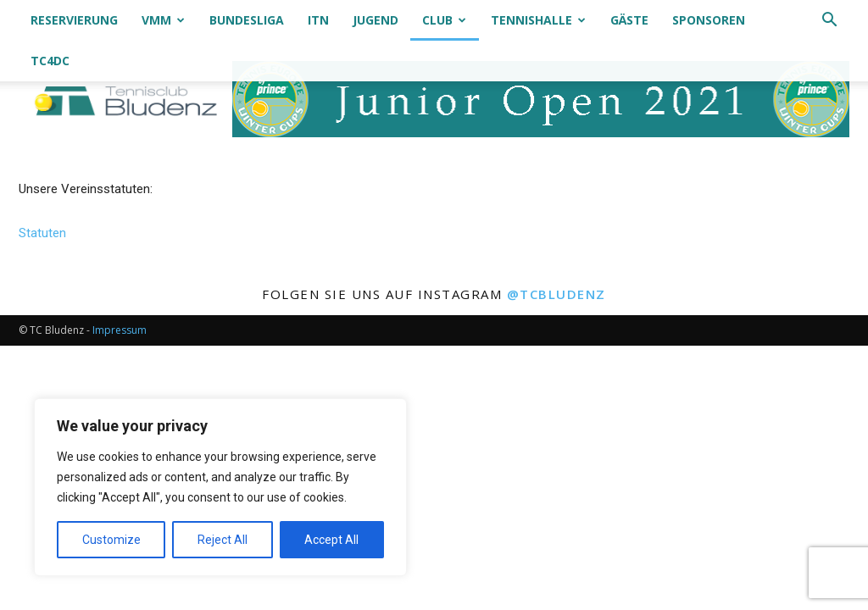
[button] (829, 22)
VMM (163, 20)
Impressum (120, 330)
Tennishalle (538, 20)
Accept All (331, 540)
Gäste (629, 20)
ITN (318, 20)
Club (444, 20)
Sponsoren (709, 20)
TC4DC (50, 61)
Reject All (223, 540)
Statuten (42, 233)
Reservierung (74, 20)
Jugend (376, 20)
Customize (111, 540)
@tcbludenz (556, 294)
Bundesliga (247, 20)
